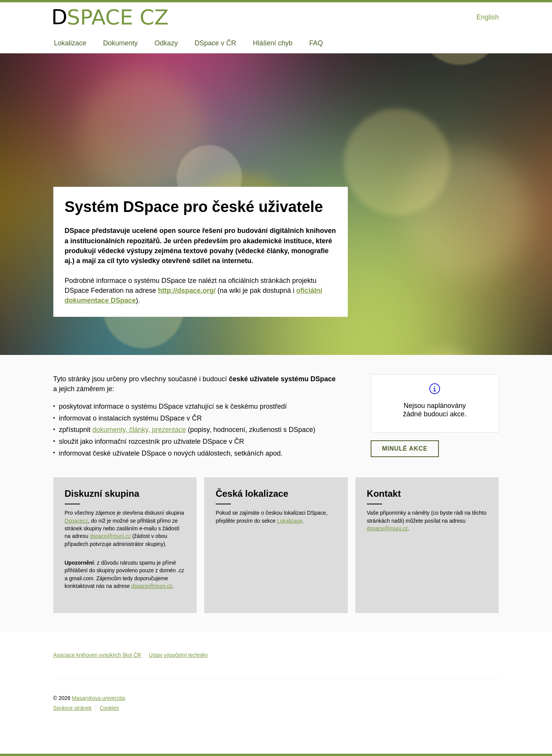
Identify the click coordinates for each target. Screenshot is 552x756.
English (487, 17)
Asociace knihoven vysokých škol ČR (97, 655)
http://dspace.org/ (187, 291)
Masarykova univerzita (98, 698)
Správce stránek (73, 708)
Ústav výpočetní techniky (178, 655)
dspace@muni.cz (110, 536)
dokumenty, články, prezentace (139, 430)
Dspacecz (76, 521)
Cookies (110, 708)
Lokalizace (290, 521)
